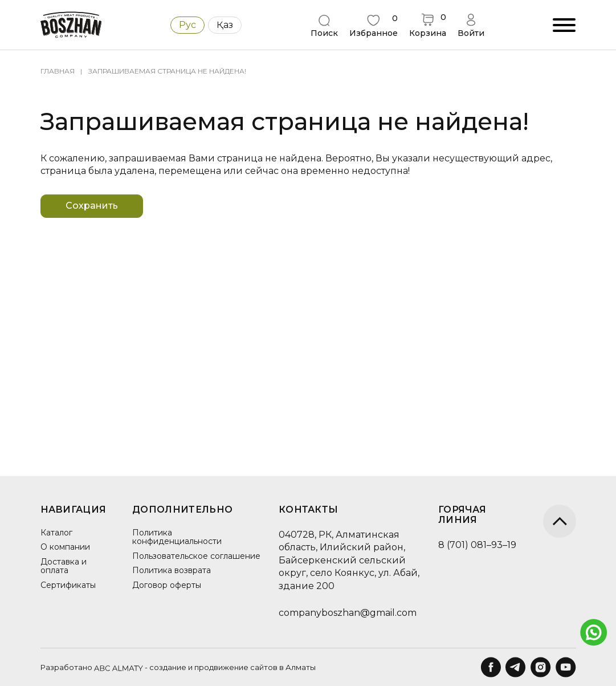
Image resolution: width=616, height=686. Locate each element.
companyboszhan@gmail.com (338, 613)
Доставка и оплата (64, 566)
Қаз (225, 25)
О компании (65, 547)
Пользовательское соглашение (167, 560)
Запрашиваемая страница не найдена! (167, 71)
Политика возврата (168, 579)
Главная (58, 71)
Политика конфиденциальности (174, 537)
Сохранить (100, 206)
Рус (187, 25)
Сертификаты (68, 585)
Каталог (56, 533)
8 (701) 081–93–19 (468, 545)
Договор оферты (163, 594)
